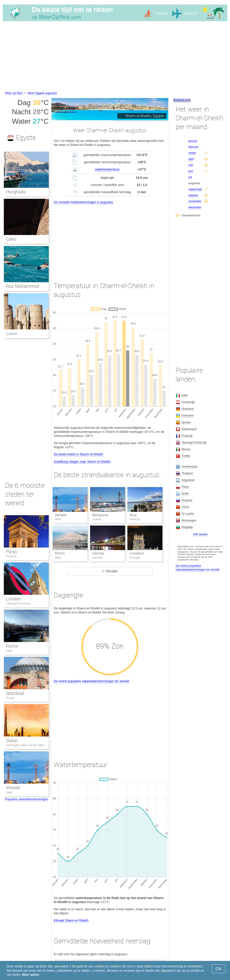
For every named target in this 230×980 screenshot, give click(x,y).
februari (193, 147)
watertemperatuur (107, 169)
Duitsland (188, 409)
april (191, 159)
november (195, 201)
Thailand (187, 473)
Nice (133, 515)
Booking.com (182, 100)
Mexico (186, 449)
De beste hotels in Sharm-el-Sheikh (78, 454)
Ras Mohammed (23, 286)
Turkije (10, 698)
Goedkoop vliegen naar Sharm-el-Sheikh (82, 462)
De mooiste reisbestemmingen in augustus (83, 202)
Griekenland (189, 467)
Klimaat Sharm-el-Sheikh (71, 920)
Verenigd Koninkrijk (18, 603)
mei (191, 165)
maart (192, 153)
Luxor (12, 333)
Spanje (186, 422)
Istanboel (15, 693)
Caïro (11, 239)
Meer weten (31, 975)
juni (191, 171)
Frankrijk (11, 556)
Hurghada (16, 192)
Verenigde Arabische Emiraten (25, 745)
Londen (13, 599)
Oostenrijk (188, 402)
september (195, 189)
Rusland (187, 500)
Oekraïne (187, 415)
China (185, 507)
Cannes (98, 553)
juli (190, 177)
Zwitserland (189, 429)
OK (219, 969)
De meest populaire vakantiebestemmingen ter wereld (91, 681)
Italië (9, 651)
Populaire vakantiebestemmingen (27, 799)
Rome (12, 646)
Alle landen (200, 534)
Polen (185, 487)
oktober (193, 195)
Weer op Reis (14, 93)
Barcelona (100, 515)
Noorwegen (189, 520)
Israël (185, 493)
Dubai (12, 741)
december (195, 207)
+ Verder (110, 571)
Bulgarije (187, 527)
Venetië (61, 515)
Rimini (60, 553)
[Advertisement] (115, 57)
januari (193, 141)
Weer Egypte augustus (42, 93)
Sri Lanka (188, 513)
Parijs (12, 552)
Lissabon (137, 553)
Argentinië (188, 480)
